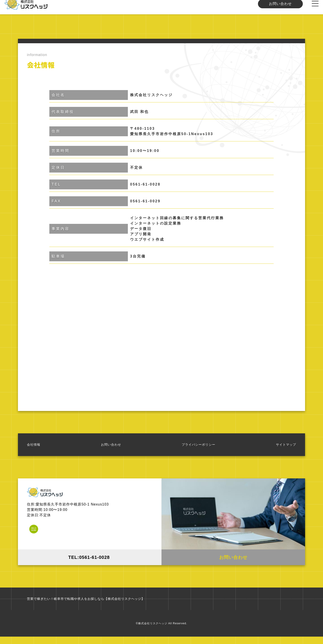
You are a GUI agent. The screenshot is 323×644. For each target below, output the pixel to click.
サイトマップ (286, 449)
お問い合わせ (280, 8)
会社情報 (34, 449)
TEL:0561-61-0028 (90, 562)
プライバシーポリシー (199, 449)
